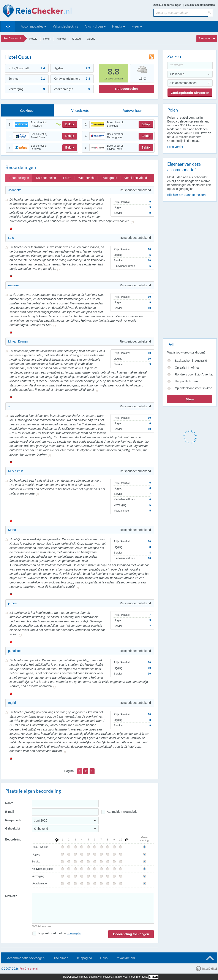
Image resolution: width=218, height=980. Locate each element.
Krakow (61, 39)
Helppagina (84, 958)
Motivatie (11, 896)
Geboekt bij (13, 828)
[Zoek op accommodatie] (181, 13)
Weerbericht (86, 178)
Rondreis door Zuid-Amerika (194, 374)
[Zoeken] (210, 12)
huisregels (74, 933)
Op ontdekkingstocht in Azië (194, 388)
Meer (135, 26)
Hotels (33, 39)
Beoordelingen (19, 178)
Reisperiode (13, 820)
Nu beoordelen (126, 89)
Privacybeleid (125, 958)
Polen (47, 39)
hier (120, 977)
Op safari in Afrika (187, 367)
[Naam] (65, 803)
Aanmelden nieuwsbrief (123, 812)
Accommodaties (32, 26)
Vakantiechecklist (65, 26)
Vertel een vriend (136, 178)
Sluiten (153, 977)
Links (104, 958)
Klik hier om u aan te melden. (187, 195)
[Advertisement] (185, 269)
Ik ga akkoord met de (59, 933)
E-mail (9, 812)
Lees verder (175, 147)
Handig (117, 26)
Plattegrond (109, 178)
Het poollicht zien (186, 381)
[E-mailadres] (65, 812)
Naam (9, 803)
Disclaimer (60, 958)
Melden (11, 228)
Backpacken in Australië (191, 361)
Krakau (76, 39)
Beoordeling (13, 839)
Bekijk (70, 124)
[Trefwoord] (190, 65)
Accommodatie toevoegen (26, 958)
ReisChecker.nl (12, 39)
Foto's (67, 178)
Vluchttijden (94, 26)
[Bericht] (93, 908)
